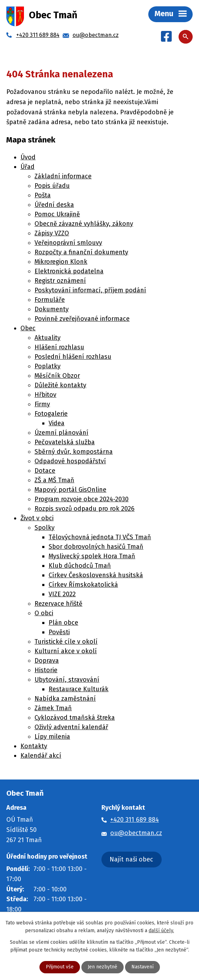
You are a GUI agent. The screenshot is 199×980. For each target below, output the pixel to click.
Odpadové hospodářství (70, 461)
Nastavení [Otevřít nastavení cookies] (142, 967)
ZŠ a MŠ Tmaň (54, 480)
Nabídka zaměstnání (65, 699)
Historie (46, 670)
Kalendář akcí (41, 756)
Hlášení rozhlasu (59, 347)
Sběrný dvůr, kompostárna (74, 452)
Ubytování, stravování (67, 680)
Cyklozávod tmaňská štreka (75, 718)
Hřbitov (45, 395)
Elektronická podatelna (69, 271)
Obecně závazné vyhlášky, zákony (84, 224)
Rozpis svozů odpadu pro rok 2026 (85, 509)
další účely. (161, 931)
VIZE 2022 (62, 594)
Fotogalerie (51, 414)
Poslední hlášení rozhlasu (73, 357)
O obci (44, 613)
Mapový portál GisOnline (70, 490)
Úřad (27, 167)
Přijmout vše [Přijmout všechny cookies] (60, 967)
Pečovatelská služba (65, 442)
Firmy (42, 404)
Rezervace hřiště (58, 604)
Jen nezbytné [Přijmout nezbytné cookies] (102, 967)
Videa (57, 423)
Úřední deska (54, 205)
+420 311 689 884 (135, 820)
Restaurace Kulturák (79, 689)
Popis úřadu (52, 186)
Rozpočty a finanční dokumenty (81, 252)
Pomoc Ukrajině (57, 214)
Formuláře (50, 300)
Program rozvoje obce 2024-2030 (82, 499)
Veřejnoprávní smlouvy (68, 243)
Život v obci (37, 518)
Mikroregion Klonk (61, 262)
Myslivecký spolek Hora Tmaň (92, 556)
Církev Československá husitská (96, 575)
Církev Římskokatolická (83, 585)
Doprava (47, 661)
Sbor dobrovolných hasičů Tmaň (96, 547)
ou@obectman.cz (136, 833)
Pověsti (59, 632)
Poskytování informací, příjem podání (90, 290)
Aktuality (48, 338)
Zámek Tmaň (53, 708)
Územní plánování (61, 433)
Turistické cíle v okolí (66, 642)
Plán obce (63, 623)
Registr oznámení (60, 281)
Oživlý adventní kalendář (71, 727)
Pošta (43, 195)
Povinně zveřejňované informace (82, 319)
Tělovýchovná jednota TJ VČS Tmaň (100, 537)
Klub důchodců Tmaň (80, 566)
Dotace (45, 471)
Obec (28, 328)
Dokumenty (52, 309)
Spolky (45, 528)
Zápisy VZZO (52, 233)
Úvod (28, 157)
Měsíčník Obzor (57, 376)
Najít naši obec (131, 859)
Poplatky (48, 366)
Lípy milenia (52, 737)
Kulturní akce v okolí (66, 651)
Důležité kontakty (60, 385)
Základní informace (63, 176)
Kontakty (34, 746)
